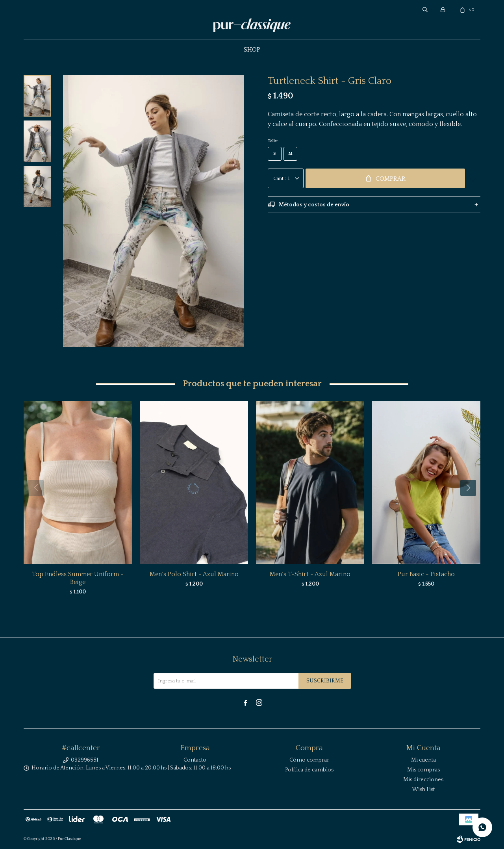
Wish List (423, 790)
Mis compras (423, 770)
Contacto (195, 760)
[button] (471, 504)
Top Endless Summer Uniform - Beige (78, 578)
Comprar (391, 179)
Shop (252, 50)
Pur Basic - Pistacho (426, 574)
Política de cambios (309, 770)
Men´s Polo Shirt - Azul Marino (194, 574)
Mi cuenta (423, 760)
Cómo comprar (309, 760)
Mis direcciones (423, 780)
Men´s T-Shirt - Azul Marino (310, 574)
